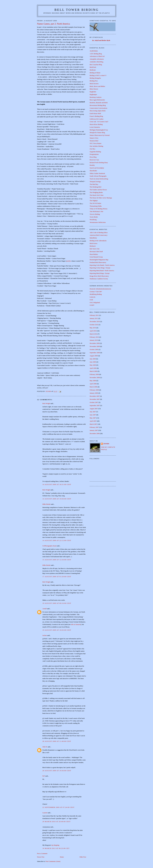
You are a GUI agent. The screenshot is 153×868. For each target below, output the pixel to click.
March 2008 (93, 387)
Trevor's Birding (95, 214)
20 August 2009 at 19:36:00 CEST (57, 771)
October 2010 (94, 325)
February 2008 (94, 390)
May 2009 (93, 365)
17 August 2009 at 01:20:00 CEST (57, 577)
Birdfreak (93, 70)
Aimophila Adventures (97, 59)
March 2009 (93, 371)
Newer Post (41, 857)
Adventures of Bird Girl (97, 56)
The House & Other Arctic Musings (101, 198)
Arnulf (45, 609)
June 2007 (93, 415)
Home (62, 857)
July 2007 (93, 412)
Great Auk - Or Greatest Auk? (99, 122)
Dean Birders (94, 254)
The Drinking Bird (95, 187)
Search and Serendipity (97, 168)
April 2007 (93, 421)
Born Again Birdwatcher (97, 100)
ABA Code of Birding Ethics (99, 232)
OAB (91, 300)
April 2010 (93, 331)
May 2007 (93, 418)
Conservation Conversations (98, 108)
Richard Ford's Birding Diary (99, 163)
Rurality (92, 165)
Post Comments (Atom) (53, 861)
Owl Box (92, 149)
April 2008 (93, 384)
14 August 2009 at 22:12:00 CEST (57, 540)
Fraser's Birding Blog (96, 116)
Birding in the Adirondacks (98, 241)
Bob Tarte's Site (95, 249)
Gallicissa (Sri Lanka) (96, 119)
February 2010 (94, 337)
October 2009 (94, 349)
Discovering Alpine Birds (98, 111)
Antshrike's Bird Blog (96, 62)
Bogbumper (93, 94)
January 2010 (94, 340)
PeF (44, 776)
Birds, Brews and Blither (97, 86)
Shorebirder (93, 171)
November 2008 (95, 377)
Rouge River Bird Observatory (99, 276)
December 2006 (95, 433)
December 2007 (95, 396)
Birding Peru (94, 81)
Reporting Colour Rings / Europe (100, 268)
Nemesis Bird (94, 141)
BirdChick (93, 67)
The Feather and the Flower (98, 190)
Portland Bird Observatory (98, 262)
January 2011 (94, 318)
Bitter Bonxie (94, 89)
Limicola (92, 297)
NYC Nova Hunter (96, 143)
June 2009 (93, 362)
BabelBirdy (93, 238)
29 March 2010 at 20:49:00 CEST (56, 822)
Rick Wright (46, 403)
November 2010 (95, 321)
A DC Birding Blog (96, 54)
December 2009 (95, 343)
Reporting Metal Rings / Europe (100, 273)
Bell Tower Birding (77, 10)
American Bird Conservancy (99, 235)
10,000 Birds (94, 51)
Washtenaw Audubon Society (99, 279)
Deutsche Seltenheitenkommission (100, 289)
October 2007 (94, 402)
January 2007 (94, 430)
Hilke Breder (46, 504)
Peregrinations (94, 154)
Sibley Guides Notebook (97, 173)
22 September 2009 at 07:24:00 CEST (58, 807)
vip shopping (55, 845)
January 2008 (94, 393)
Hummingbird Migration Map (99, 260)
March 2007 (93, 424)
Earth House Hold (95, 113)
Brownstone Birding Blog (98, 105)
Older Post (83, 857)
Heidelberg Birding (96, 294)
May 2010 (93, 328)
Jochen (45, 635)
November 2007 (95, 399)
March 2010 (93, 334)
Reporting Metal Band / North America (102, 271)
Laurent (45, 813)
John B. (45, 747)
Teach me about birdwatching (99, 179)
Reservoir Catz (94, 160)
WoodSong (93, 220)
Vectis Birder (94, 217)
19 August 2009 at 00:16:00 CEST (57, 603)
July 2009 (93, 359)
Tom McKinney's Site (96, 211)
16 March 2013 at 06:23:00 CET (56, 848)
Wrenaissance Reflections (98, 222)
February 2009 (94, 374)
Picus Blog (93, 157)
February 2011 (94, 315)
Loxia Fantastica (95, 127)
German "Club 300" (96, 292)
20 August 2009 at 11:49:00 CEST (57, 741)
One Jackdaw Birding (96, 146)
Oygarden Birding (95, 152)
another (69, 261)
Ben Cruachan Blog (96, 65)
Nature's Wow (94, 138)
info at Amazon (76, 624)
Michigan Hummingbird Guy (99, 130)
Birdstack (93, 246)
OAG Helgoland (95, 302)
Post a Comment (42, 853)
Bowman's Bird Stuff (96, 252)
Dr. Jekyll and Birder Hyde (101, 40)
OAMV (92, 305)
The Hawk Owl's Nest (97, 195)
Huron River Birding (96, 124)
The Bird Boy (94, 184)
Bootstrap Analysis (96, 97)
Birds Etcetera (94, 84)
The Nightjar (94, 201)
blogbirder (93, 92)
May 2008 (93, 381)
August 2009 (94, 356)
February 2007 (94, 427)
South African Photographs (98, 176)
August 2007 (94, 409)
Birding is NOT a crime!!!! (98, 75)
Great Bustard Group (96, 257)
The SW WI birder (95, 203)
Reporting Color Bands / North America (102, 265)
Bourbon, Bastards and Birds (99, 103)
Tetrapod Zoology (95, 182)
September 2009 (95, 353)
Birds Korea (93, 243)
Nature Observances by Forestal (100, 135)
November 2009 (95, 346)
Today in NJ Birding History (99, 209)
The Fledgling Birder (96, 192)
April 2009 (93, 368)
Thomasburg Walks (96, 206)
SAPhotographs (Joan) (49, 546)
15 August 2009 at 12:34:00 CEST (57, 560)
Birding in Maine (95, 73)
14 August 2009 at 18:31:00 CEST (57, 484)
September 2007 (95, 405)
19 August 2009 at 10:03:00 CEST (57, 630)
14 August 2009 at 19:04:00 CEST (57, 499)
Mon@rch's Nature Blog (97, 132)
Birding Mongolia (95, 78)
